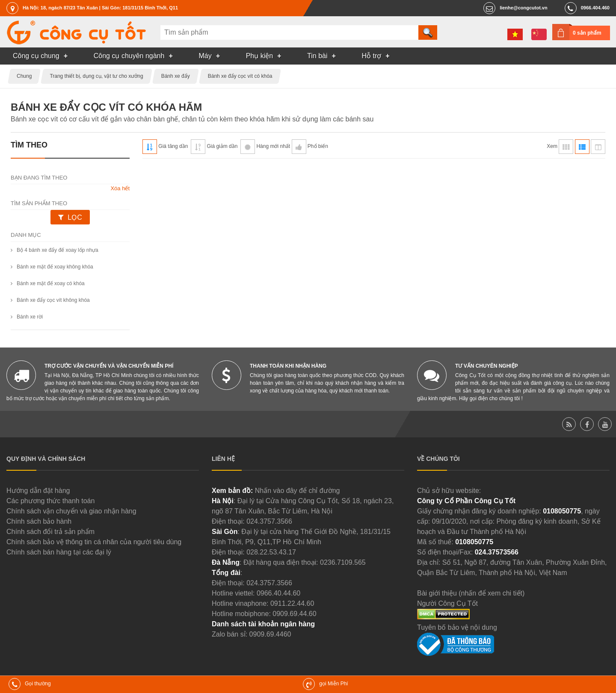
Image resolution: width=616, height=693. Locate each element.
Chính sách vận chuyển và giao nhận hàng (71, 511)
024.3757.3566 (269, 521)
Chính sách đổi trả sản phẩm (50, 532)
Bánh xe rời (30, 317)
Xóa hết (120, 188)
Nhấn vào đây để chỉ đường (298, 491)
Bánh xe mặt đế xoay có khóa (51, 283)
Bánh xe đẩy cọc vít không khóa (53, 300)
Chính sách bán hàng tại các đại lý (59, 552)
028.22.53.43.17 (271, 552)
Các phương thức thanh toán (50, 501)
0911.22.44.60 (292, 603)
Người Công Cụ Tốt (447, 603)
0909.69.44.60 (294, 614)
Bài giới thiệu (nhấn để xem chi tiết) (471, 593)
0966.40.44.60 (278, 593)
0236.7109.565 (343, 562)
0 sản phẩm (587, 33)
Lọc (75, 217)
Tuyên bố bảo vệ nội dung (457, 627)
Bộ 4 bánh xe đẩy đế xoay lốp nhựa (58, 250)
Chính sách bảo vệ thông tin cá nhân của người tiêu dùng (94, 542)
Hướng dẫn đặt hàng (38, 491)
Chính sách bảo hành (39, 521)
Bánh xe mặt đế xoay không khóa (55, 267)
